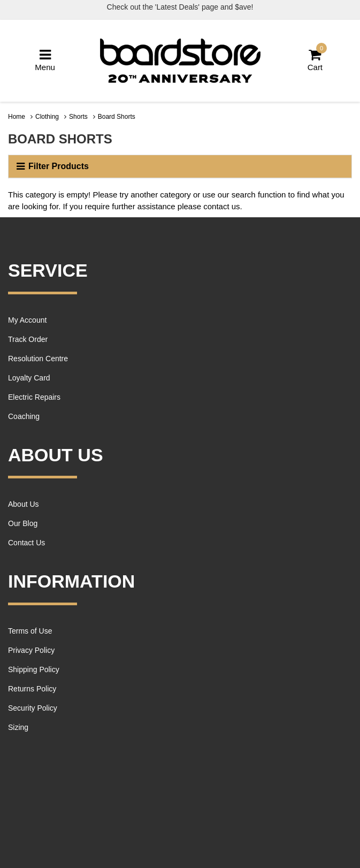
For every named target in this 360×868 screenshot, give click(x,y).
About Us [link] (24, 504)
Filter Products (53, 166)
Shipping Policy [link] (34, 669)
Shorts (78, 117)
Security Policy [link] (33, 708)
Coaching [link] (24, 416)
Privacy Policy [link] (31, 650)
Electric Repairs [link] (34, 397)
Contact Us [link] (26, 543)
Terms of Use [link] (30, 631)
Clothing (47, 117)
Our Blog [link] (23, 523)
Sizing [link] (18, 727)
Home (17, 117)
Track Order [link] (28, 339)
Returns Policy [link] (32, 689)
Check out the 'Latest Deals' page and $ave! (180, 7)
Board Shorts (117, 117)
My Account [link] (27, 320)
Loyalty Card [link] (29, 378)
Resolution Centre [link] (38, 359)
